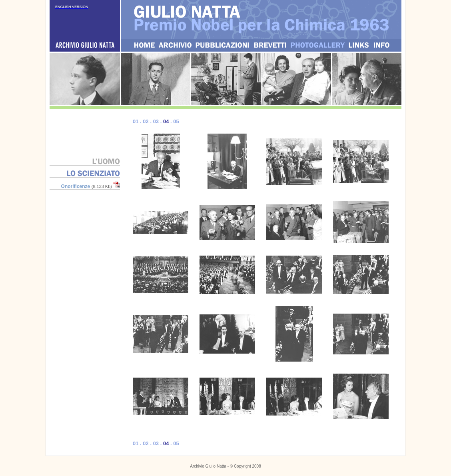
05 (176, 121)
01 (136, 121)
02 (146, 121)
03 (156, 121)
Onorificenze (76, 186)
